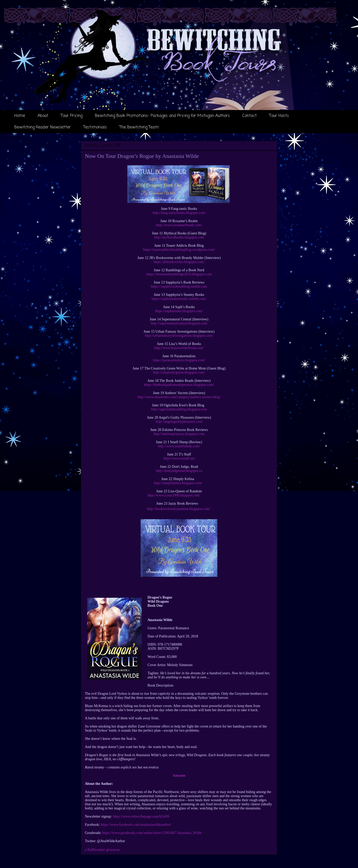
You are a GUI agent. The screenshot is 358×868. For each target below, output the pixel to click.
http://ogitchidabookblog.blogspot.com (179, 409)
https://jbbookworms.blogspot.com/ (179, 262)
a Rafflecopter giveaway (102, 850)
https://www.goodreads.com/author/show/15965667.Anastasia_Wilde (152, 833)
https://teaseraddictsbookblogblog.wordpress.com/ (179, 250)
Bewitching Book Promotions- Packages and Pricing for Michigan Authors (162, 116)
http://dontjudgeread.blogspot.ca (179, 471)
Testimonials (95, 127)
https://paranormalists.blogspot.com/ (179, 360)
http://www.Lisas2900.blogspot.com (174, 495)
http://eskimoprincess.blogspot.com (179, 434)
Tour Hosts (279, 116)
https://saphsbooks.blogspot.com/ (179, 311)
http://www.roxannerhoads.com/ (179, 225)
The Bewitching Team (139, 127)
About (43, 116)
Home (20, 116)
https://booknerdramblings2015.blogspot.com (179, 274)
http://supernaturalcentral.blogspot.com (179, 323)
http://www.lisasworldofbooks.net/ (179, 348)
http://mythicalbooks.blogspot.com (179, 237)
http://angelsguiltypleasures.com (179, 422)
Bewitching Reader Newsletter (43, 127)
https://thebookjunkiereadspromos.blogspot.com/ (179, 385)
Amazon (179, 775)
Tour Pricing (72, 116)
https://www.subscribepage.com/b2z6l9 (141, 816)
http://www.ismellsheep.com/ (179, 446)
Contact (250, 116)
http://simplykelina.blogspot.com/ (178, 483)
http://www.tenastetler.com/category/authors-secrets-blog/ (179, 397)
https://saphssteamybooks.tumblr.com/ (179, 299)
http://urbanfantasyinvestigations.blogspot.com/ (179, 336)
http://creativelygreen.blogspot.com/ (179, 372)
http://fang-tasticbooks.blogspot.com (179, 213)
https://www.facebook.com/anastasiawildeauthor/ (136, 825)
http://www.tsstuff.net (179, 458)
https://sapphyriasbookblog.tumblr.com (179, 286)
